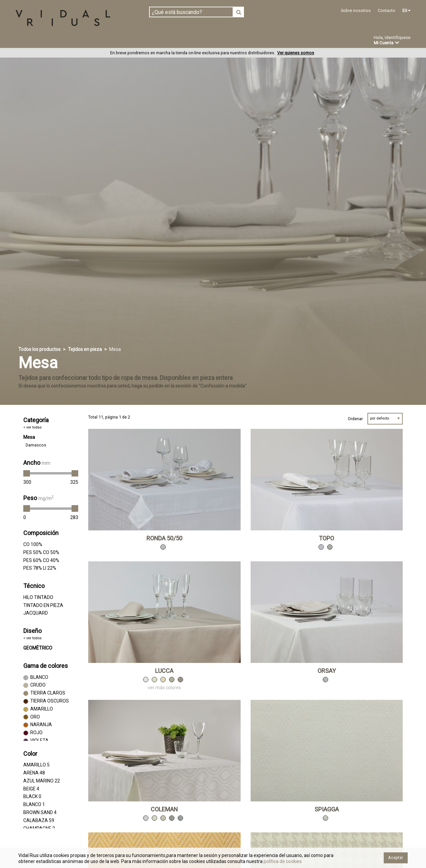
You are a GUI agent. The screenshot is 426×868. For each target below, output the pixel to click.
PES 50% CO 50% (41, 552)
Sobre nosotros (356, 10)
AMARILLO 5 (36, 765)
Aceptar (396, 858)
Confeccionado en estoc (101, 41)
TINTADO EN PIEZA (43, 605)
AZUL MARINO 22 (42, 781)
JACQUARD (36, 613)
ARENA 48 (34, 773)
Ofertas (254, 41)
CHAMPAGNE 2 (39, 828)
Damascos (36, 445)
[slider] (27, 474)
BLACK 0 (32, 797)
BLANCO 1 (34, 805)
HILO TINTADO (38, 597)
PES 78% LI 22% (40, 568)
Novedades (220, 41)
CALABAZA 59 (39, 820)
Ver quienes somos (296, 53)
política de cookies (282, 861)
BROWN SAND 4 (40, 813)
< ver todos (32, 638)
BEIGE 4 (31, 789)
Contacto (387, 10)
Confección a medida (169, 41)
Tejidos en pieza (38, 41)
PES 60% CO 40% (41, 560)
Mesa (29, 437)
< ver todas (32, 427)
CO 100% (33, 545)
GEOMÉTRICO (38, 648)
